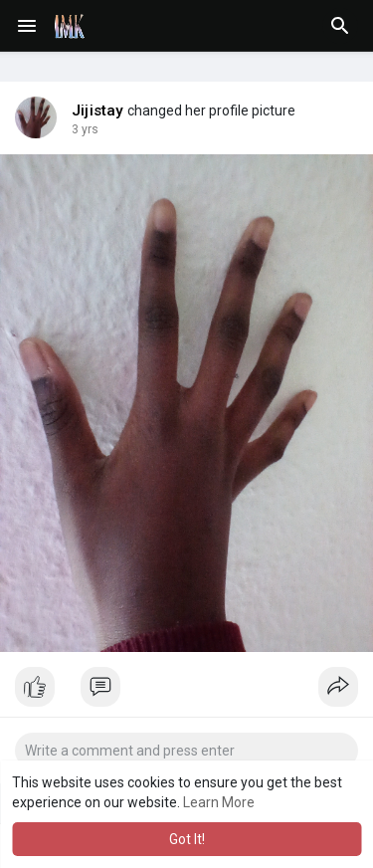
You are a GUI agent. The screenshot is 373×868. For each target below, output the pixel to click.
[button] (340, 26)
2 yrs (85, 129)
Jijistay (98, 110)
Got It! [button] (187, 839)
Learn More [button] (219, 802)
